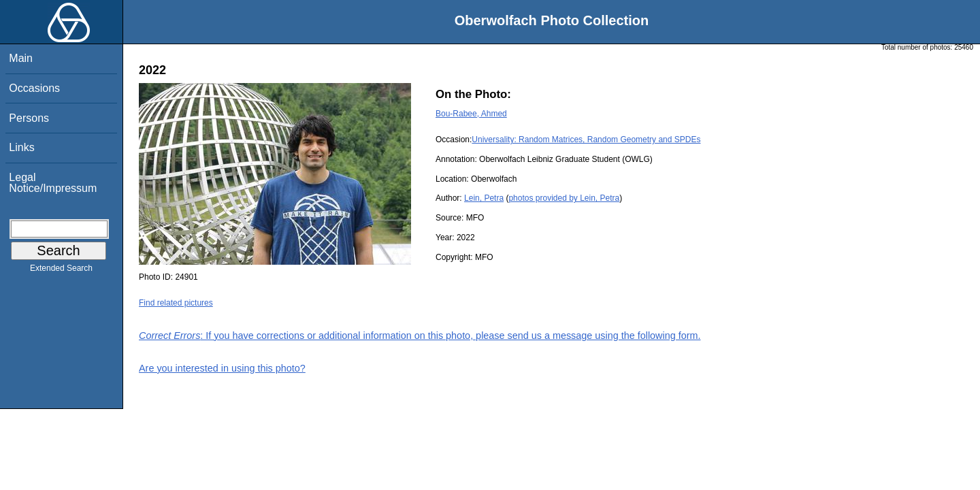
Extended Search (61, 271)
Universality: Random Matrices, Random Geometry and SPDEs (586, 140)
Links (21, 147)
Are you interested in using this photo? (222, 368)
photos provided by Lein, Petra (564, 198)
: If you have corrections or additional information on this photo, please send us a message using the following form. (420, 336)
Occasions (34, 88)
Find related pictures (176, 303)
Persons (29, 118)
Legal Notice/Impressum (53, 183)
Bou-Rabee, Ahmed (471, 114)
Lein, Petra (484, 198)
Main (21, 58)
